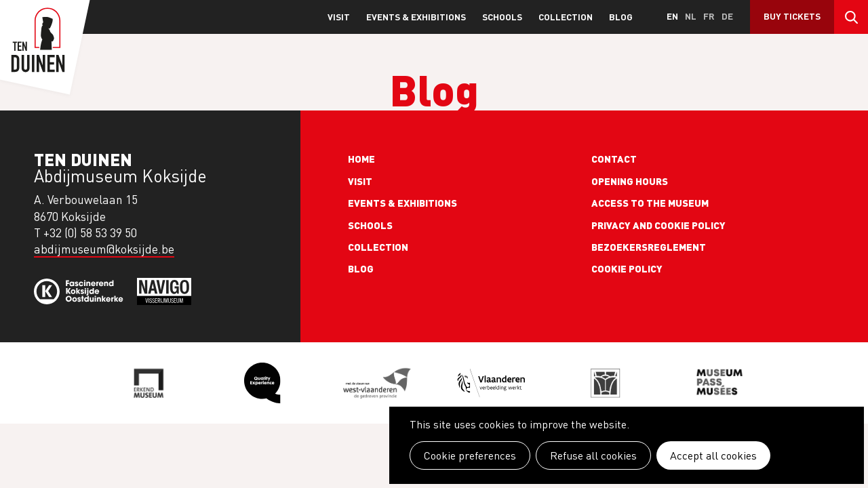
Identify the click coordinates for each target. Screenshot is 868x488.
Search (851, 17)
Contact (614, 159)
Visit (339, 17)
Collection (566, 17)
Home (361, 159)
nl (691, 16)
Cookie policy (627, 268)
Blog (621, 17)
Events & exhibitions (416, 17)
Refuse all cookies (593, 455)
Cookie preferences (470, 455)
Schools (502, 17)
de (727, 16)
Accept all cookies (713, 455)
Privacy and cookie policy (658, 225)
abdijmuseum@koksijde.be (104, 249)
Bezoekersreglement (649, 247)
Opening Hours (630, 181)
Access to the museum (650, 203)
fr (709, 16)
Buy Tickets (792, 16)
